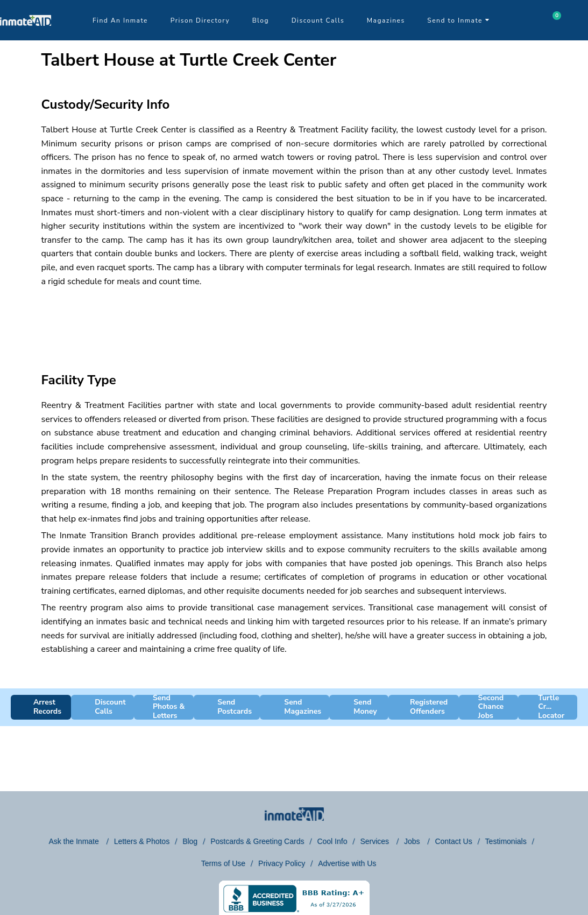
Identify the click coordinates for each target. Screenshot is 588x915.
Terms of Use (223, 863)
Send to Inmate (458, 20)
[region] (294, 320)
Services (376, 841)
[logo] (26, 38)
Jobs (413, 841)
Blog (261, 20)
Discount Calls (318, 20)
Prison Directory (200, 20)
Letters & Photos (142, 841)
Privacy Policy (282, 863)
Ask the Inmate (75, 841)
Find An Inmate (120, 20)
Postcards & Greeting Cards (257, 841)
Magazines (386, 20)
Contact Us (453, 841)
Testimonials (506, 841)
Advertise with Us (347, 863)
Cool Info (332, 841)
